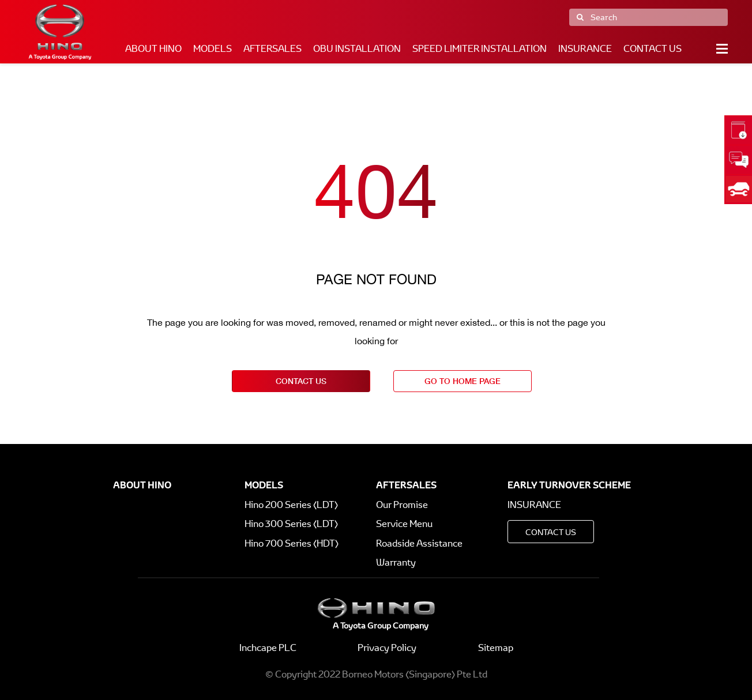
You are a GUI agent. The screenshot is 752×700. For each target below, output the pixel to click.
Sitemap (496, 648)
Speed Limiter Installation (480, 49)
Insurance (585, 49)
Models (213, 49)
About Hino (153, 49)
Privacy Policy (387, 648)
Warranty (396, 562)
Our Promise (402, 505)
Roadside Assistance (419, 543)
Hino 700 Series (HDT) (292, 543)
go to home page (463, 381)
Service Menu (404, 524)
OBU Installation (357, 49)
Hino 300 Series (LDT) (291, 524)
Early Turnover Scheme (569, 485)
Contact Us (653, 49)
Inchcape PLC (268, 648)
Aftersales (272, 49)
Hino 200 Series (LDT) (291, 505)
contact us (301, 381)
